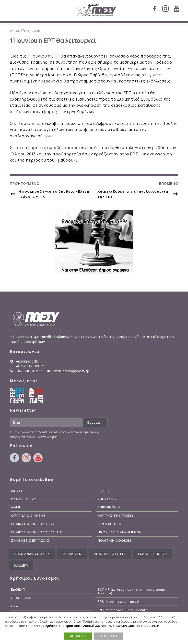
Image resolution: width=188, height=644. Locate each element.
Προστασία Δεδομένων (83, 626)
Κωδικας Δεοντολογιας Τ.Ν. (37, 532)
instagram (165, 9)
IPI (123, 610)
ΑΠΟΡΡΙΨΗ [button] (109, 636)
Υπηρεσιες (107, 499)
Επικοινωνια (109, 507)
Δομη (16, 507)
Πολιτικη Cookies (115, 541)
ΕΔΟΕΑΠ (18, 590)
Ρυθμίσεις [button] (151, 626)
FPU (119, 602)
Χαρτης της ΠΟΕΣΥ (116, 516)
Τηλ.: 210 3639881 (30, 371)
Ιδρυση (17, 491)
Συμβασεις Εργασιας (30, 541)
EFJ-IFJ (104, 491)
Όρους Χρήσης (46, 626)
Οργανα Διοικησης (28, 516)
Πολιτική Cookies (127, 626)
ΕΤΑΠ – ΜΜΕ (22, 598)
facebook (154, 9)
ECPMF (131, 591)
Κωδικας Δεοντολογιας (33, 524)
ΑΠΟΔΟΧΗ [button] (78, 636)
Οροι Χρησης (110, 524)
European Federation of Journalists (17, 396)
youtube (176, 9)
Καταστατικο (24, 499)
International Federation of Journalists (37, 396)
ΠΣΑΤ (16, 606)
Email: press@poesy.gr (71, 371)
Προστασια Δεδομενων (120, 532)
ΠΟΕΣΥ (97, 10)
